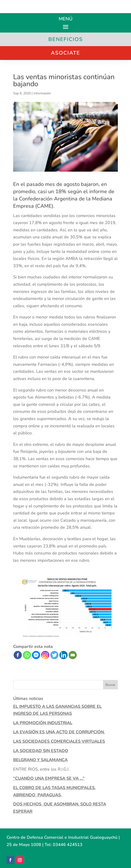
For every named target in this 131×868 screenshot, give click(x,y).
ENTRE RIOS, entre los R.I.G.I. (41, 769)
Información (42, 93)
